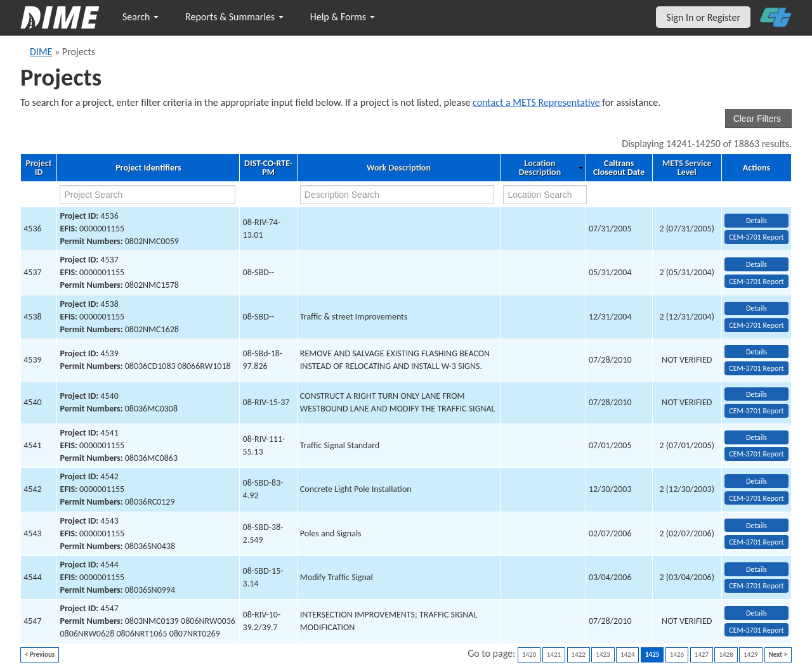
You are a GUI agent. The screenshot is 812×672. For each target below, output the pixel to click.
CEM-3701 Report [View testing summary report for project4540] (756, 411)
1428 (726, 655)
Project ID (39, 168)
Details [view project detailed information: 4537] (756, 264)
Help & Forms (343, 17)
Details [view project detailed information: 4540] (756, 394)
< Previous (40, 655)
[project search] (147, 195)
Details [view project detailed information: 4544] (756, 569)
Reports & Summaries (234, 17)
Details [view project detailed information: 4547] (756, 613)
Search (141, 17)
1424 (627, 655)
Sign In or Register (703, 17)
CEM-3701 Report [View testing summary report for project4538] (756, 325)
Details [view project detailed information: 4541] (756, 437)
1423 (603, 655)
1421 (554, 655)
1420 (529, 655)
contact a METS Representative (536, 102)
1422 (579, 655)
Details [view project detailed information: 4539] (756, 352)
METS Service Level (687, 168)
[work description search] (397, 195)
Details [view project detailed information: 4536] (756, 221)
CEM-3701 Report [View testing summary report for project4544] (756, 586)
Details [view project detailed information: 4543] (756, 526)
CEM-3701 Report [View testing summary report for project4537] (756, 281)
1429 (750, 655)
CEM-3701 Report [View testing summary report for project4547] (756, 630)
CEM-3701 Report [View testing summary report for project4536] (756, 237)
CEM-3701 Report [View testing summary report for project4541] (756, 454)
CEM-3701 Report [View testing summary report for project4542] (756, 498)
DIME (41, 52)
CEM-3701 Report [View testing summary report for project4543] (756, 542)
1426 (677, 655)
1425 (652, 655)
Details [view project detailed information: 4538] (756, 308)
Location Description (540, 168)
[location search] (545, 195)
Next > (778, 655)
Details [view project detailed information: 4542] (756, 481)
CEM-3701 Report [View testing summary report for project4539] (756, 368)
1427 (702, 655)
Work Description (399, 168)
